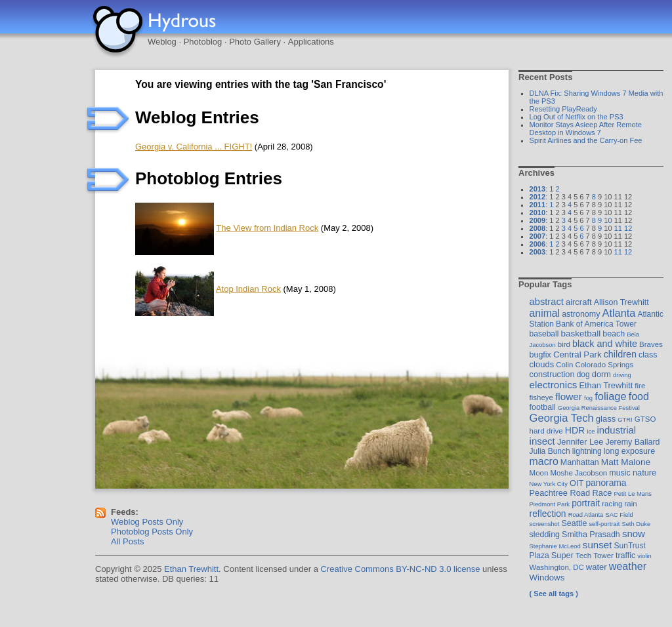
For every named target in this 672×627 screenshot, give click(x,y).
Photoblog (203, 42)
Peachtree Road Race (571, 493)
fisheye (541, 397)
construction (552, 374)
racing (612, 504)
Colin (564, 365)
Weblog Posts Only (147, 522)
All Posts (128, 541)
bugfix (540, 355)
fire (640, 386)
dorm (601, 374)
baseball (544, 334)
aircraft (579, 302)
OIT (577, 483)
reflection (548, 514)
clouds (542, 364)
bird (564, 344)
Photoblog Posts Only (152, 532)
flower (569, 396)
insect (542, 441)
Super (562, 555)
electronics (554, 385)
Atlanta (619, 313)
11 (618, 228)
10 (608, 220)
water (597, 567)
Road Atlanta (586, 515)
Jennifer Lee (580, 442)
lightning (587, 451)
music (620, 473)
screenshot (545, 524)
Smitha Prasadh (591, 535)
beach (614, 334)
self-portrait (604, 524)
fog (588, 398)
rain (631, 504)
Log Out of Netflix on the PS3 (577, 117)
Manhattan (580, 462)
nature (644, 473)
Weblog (162, 42)
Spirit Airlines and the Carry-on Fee (586, 140)
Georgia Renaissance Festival (599, 408)
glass (606, 419)
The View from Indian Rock (267, 228)
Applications (311, 42)
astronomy (581, 314)
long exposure (629, 451)
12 (628, 228)
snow (634, 534)
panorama (606, 483)
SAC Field (619, 515)
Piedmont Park (550, 504)
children (620, 354)
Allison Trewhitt (621, 302)
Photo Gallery (255, 42)
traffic (625, 556)
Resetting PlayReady (563, 109)
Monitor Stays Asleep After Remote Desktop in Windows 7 (586, 129)
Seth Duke (636, 524)
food (639, 396)
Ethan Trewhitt (606, 385)
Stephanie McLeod (555, 546)
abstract (547, 302)
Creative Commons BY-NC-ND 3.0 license (400, 569)
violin (644, 556)
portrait (586, 503)
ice (591, 431)
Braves (651, 344)
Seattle (575, 523)
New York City (549, 484)
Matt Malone (626, 462)
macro (544, 461)
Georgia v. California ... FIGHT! (194, 147)
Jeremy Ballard (632, 442)
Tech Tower (595, 556)
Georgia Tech (562, 418)
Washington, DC (557, 567)
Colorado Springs (605, 365)
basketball (580, 334)
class (648, 355)
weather (628, 566)
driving (622, 375)
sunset (598, 545)
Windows (547, 577)
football (543, 407)
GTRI (625, 419)
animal (545, 313)
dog (583, 374)
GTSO (645, 419)
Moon (539, 473)
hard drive (546, 431)
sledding (545, 535)
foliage (610, 396)
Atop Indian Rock (248, 289)
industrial (616, 430)
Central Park (577, 354)
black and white (605, 344)
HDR (575, 430)
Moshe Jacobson (578, 473)
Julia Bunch (550, 451)
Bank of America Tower (596, 324)
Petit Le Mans (633, 494)
